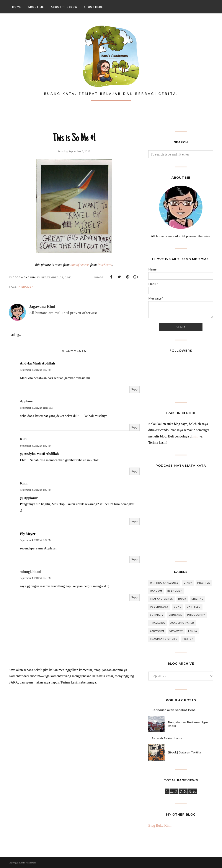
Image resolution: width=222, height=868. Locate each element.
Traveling (158, 623)
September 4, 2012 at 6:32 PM (36, 540)
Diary (188, 583)
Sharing (198, 599)
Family (193, 631)
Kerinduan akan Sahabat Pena (174, 710)
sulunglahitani (31, 572)
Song (178, 607)
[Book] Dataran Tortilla (184, 752)
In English (26, 287)
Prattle (204, 583)
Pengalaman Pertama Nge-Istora (188, 724)
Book (182, 599)
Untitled (194, 607)
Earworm (157, 631)
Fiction (188, 639)
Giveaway (176, 631)
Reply (135, 389)
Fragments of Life (164, 639)
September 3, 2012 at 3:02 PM (36, 370)
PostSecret (105, 265)
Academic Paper (182, 623)
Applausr (27, 401)
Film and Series (162, 599)
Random (156, 591)
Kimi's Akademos (27, 863)
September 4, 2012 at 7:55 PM (36, 578)
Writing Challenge (164, 583)
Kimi (24, 439)
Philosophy (196, 615)
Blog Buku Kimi (160, 825)
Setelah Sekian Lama (167, 738)
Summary (157, 615)
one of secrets (80, 265)
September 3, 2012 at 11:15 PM (36, 408)
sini (196, 436)
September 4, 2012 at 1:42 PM (36, 446)
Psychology (159, 607)
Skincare (175, 615)
